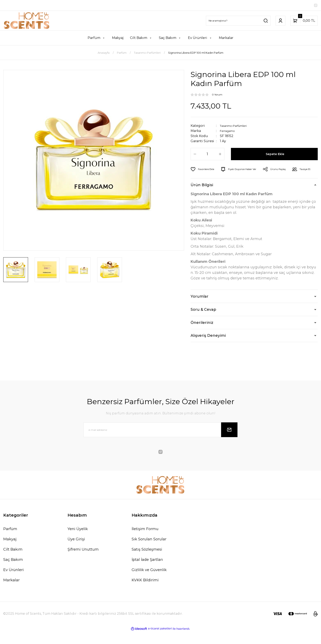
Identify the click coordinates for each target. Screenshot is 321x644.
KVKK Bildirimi (145, 592)
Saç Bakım (13, 572)
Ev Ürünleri (14, 582)
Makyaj (10, 551)
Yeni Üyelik (78, 541)
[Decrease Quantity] (195, 155)
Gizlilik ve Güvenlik (149, 582)
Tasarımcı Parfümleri (237, 126)
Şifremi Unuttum (83, 562)
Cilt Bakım (13, 562)
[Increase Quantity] (220, 155)
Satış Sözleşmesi (147, 562)
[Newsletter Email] (160, 442)
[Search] (238, 22)
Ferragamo (229, 132)
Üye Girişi (76, 551)
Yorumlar (199, 309)
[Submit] (229, 442)
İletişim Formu (145, 541)
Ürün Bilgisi (202, 197)
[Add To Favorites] (204, 170)
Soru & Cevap (203, 322)
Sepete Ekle (276, 155)
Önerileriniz (202, 335)
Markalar (11, 592)
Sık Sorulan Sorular (149, 551)
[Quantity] (207, 155)
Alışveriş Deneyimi (208, 348)
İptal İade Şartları (147, 572)
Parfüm (10, 541)
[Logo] (27, 21)
